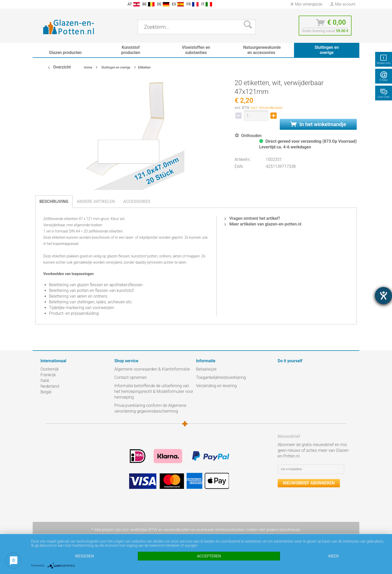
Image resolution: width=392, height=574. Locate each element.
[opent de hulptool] (383, 296)
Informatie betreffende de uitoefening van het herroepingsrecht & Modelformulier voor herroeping (154, 391)
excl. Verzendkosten (267, 108)
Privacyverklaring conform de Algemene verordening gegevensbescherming (150, 408)
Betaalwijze (206, 369)
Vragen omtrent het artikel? (252, 218)
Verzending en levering (216, 386)
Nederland (50, 386)
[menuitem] (43, 4)
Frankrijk (48, 375)
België (46, 392)
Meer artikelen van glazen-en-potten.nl (263, 224)
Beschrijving (54, 201)
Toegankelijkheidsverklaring (221, 377)
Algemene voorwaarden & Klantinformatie (152, 369)
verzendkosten (177, 530)
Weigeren (84, 556)
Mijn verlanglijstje (306, 4)
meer (333, 556)
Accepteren (209, 556)
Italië (45, 381)
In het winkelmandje (318, 124)
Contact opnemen (131, 377)
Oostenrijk (50, 369)
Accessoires (137, 201)
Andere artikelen (96, 201)
